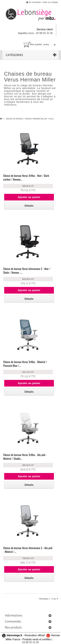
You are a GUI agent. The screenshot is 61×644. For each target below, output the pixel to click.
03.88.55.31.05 (30, 642)
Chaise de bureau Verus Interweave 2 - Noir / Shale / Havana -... (27, 271)
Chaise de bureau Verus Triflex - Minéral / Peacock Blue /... (25, 364)
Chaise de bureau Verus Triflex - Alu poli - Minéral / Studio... (25, 457)
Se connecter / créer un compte (42, 2)
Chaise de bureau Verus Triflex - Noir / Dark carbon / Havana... (26, 177)
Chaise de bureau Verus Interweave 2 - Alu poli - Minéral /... (28, 550)
